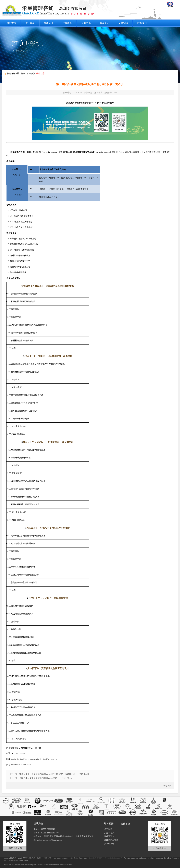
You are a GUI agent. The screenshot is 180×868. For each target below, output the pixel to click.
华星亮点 (105, 23)
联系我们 (142, 23)
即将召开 (49, 23)
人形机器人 (109, 833)
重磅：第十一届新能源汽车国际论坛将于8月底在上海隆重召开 (47, 774)
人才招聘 (123, 23)
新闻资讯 (86, 23)
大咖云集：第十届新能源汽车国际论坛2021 (39, 778)
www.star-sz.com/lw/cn (22, 765)
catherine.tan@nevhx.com (46, 759)
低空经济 (108, 829)
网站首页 (11, 23)
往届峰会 (67, 23)
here (44, 865)
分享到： (167, 786)
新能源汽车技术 (111, 840)
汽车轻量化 (109, 844)
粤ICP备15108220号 (113, 858)
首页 (23, 74)
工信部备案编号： (97, 858)
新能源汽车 (109, 836)
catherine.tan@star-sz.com (23, 759)
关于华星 (30, 23)
